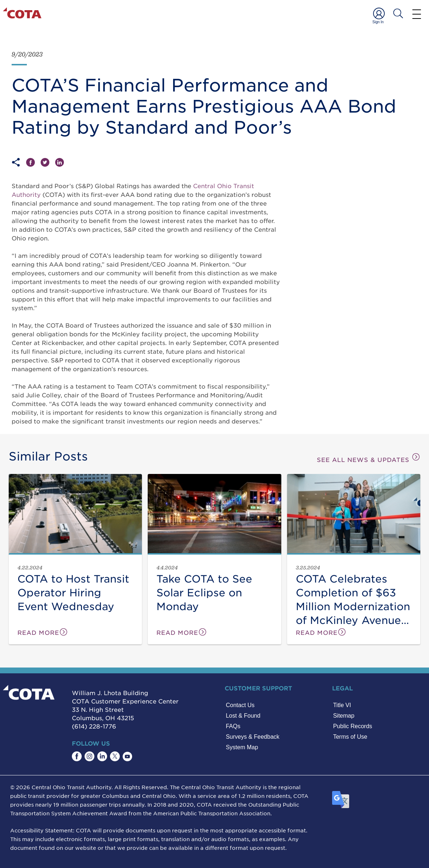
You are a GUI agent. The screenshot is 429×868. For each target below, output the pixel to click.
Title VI (342, 705)
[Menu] (417, 14)
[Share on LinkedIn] (60, 162)
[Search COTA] (398, 13)
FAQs (233, 726)
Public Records (353, 726)
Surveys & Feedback (253, 737)
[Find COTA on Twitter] (115, 756)
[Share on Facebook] (33, 162)
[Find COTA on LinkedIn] (102, 756)
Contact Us (240, 705)
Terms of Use (350, 737)
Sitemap (344, 716)
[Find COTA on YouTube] (127, 757)
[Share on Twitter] (48, 162)
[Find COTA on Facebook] (77, 756)
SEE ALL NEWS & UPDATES (369, 458)
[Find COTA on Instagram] (89, 756)
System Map (242, 747)
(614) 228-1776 (94, 726)
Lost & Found (243, 716)
